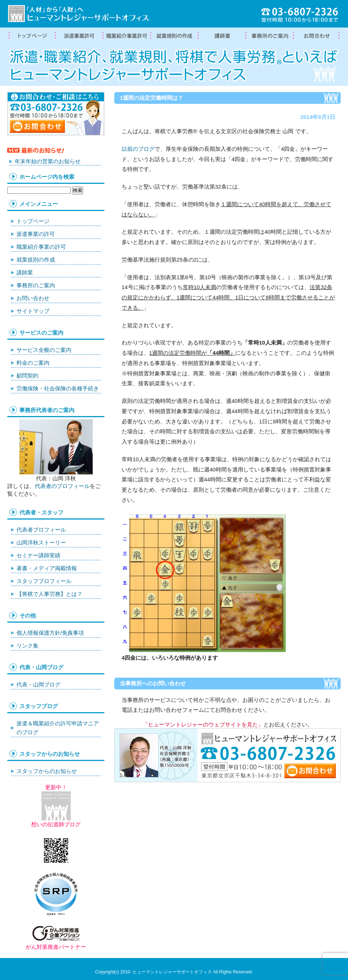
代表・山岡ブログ (38, 684)
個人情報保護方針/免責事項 (50, 633)
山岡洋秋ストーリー (41, 542)
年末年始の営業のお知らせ (48, 161)
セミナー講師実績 (38, 555)
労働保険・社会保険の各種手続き (58, 388)
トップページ (31, 36)
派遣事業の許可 (36, 234)
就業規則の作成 (174, 36)
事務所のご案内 (36, 285)
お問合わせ (317, 36)
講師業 (222, 36)
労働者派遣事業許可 (79, 36)
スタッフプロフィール (44, 581)
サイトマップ (33, 311)
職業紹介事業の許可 (126, 36)
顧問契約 (27, 376)
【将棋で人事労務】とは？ (49, 594)
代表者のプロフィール (62, 486)
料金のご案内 (33, 363)
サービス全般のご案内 (44, 350)
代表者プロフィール (41, 530)
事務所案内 (269, 36)
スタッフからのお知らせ (47, 771)
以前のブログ (138, 149)
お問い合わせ (33, 298)
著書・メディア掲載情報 (47, 568)
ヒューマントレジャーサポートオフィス (172, 972)
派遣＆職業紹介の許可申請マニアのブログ (58, 728)
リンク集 (27, 646)
